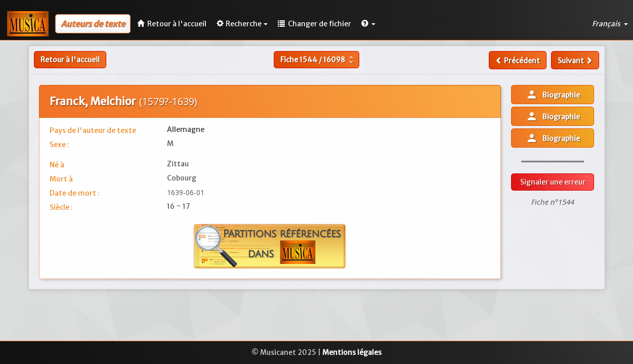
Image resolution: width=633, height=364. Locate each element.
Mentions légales (352, 352)
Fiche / (318, 60)
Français (610, 24)
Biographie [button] (553, 95)
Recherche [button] (242, 24)
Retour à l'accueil (70, 60)
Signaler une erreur (553, 182)
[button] (368, 24)
